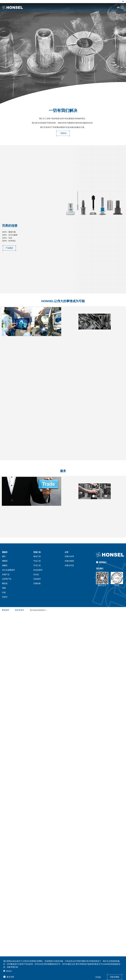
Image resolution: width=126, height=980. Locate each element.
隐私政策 (9, 971)
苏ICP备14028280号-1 (38, 609)
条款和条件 (20, 609)
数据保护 (6, 609)
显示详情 (10, 977)
